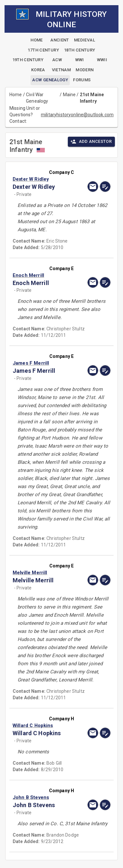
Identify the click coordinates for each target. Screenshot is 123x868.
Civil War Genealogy (37, 98)
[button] (47, 179)
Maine (69, 95)
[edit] (105, 187)
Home (16, 95)
